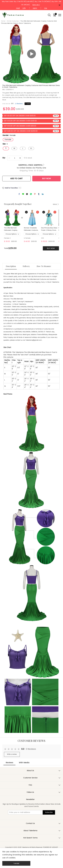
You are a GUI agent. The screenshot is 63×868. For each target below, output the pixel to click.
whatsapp (31, 194)
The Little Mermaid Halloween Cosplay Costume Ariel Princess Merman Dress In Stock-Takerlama (12, 229)
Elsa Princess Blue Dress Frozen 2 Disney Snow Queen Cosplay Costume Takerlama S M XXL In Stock (49, 229)
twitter (27, 194)
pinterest (35, 194)
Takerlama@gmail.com (34, 340)
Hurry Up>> (36, 5)
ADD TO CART (16, 179)
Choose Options (11, 234)
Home (3, 21)
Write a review (12, 754)
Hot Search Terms (30, 838)
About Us (30, 771)
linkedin (43, 194)
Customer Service (30, 778)
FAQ (30, 785)
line (23, 194)
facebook (19, 194)
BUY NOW (47, 179)
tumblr (39, 194)
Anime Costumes (13, 21)
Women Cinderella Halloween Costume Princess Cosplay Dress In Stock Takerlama (32, 229)
